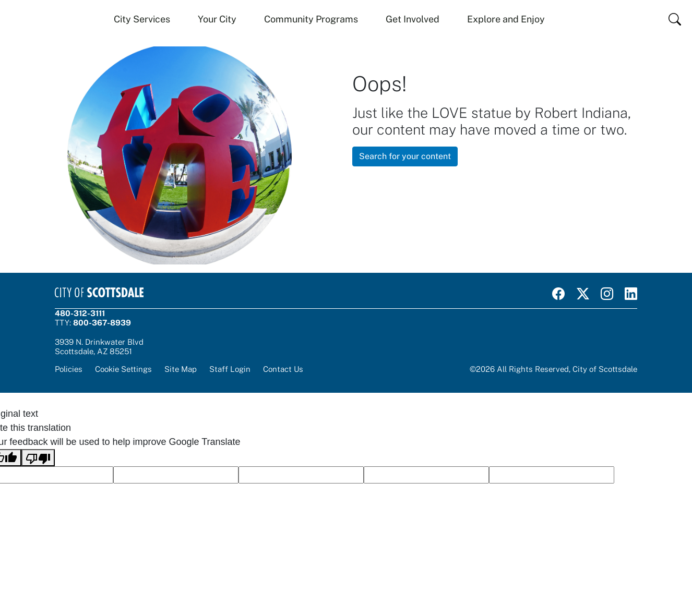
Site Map (181, 369)
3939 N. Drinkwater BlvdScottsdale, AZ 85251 (99, 347)
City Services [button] (142, 19)
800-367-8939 (102, 323)
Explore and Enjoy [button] (506, 19)
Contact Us (283, 369)
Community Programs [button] (311, 19)
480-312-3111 (80, 313)
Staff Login (230, 369)
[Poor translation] (38, 458)
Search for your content (405, 156)
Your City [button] (217, 19)
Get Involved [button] (413, 19)
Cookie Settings (123, 369)
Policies (69, 369)
